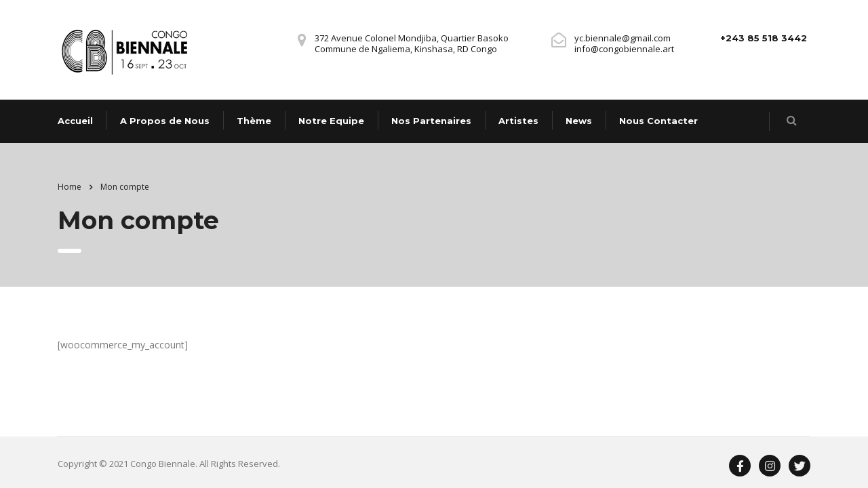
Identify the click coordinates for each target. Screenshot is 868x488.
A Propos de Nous (165, 121)
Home (70, 187)
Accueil (75, 121)
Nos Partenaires (431, 121)
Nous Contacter (658, 121)
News (579, 121)
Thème (254, 121)
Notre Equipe (331, 121)
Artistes (518, 121)
